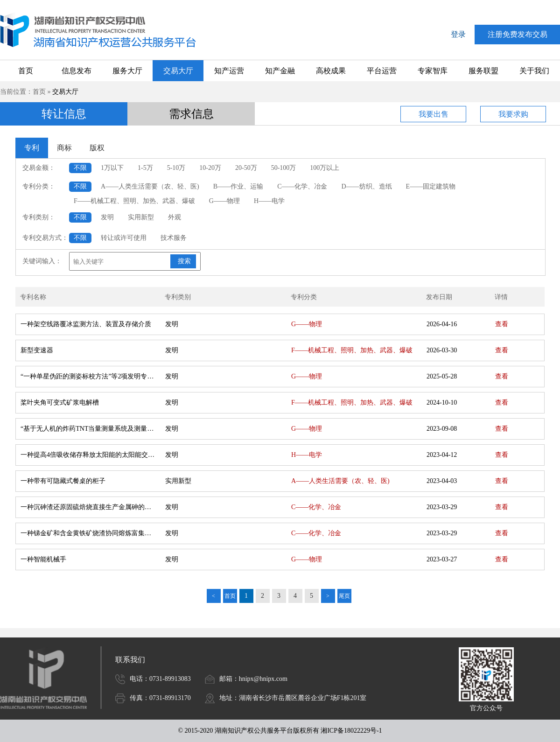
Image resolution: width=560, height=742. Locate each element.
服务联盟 (483, 71)
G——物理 (224, 201)
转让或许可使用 (124, 238)
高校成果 (331, 71)
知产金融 (280, 71)
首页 (26, 71)
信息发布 (77, 71)
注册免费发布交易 (518, 34)
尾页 (344, 596)
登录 (458, 34)
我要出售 (434, 114)
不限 (80, 168)
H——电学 (269, 201)
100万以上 (325, 168)
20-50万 (246, 168)
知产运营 (229, 71)
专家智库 (433, 71)
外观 (175, 217)
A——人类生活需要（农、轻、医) (150, 186)
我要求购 (513, 114)
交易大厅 (178, 71)
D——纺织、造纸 (366, 186)
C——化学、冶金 (302, 186)
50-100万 (284, 168)
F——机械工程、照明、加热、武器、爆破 (134, 201)
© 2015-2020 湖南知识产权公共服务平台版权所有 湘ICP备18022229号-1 (280, 731)
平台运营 (382, 71)
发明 (107, 217)
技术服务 (174, 238)
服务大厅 (127, 71)
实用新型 (141, 217)
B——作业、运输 (238, 186)
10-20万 (210, 168)
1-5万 (145, 168)
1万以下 (112, 168)
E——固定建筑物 (431, 186)
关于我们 (534, 71)
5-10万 (176, 168)
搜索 (184, 261)
